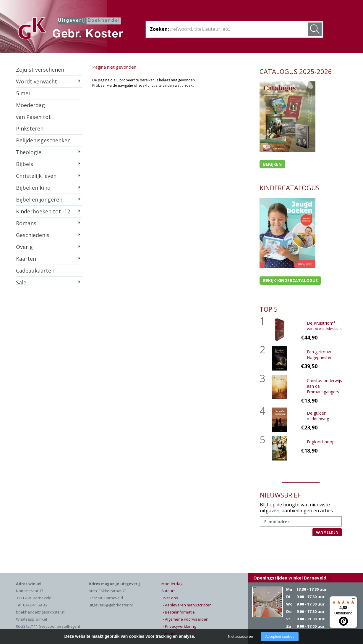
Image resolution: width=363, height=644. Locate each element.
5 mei (23, 93)
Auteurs (168, 591)
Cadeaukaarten (35, 271)
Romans (26, 223)
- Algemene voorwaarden (186, 619)
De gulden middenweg (318, 416)
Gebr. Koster (71, 29)
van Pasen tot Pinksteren (33, 123)
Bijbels (25, 164)
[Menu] (354, 600)
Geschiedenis (33, 235)
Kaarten (26, 259)
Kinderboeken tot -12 (43, 211)
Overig (24, 247)
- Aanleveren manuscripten (187, 605)
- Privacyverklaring (179, 626)
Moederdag (30, 105)
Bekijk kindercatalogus (290, 280)
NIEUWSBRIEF (280, 495)
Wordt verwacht (37, 81)
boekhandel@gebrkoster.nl (41, 612)
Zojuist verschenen (40, 70)
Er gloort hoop (321, 442)
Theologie (29, 152)
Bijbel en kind (33, 188)
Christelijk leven (36, 176)
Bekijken (272, 164)
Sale (21, 282)
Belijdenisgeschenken (43, 140)
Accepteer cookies (280, 637)
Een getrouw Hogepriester (319, 355)
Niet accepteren (240, 637)
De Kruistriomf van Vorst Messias (324, 326)
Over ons (170, 598)
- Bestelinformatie (179, 612)
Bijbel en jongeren (39, 199)
